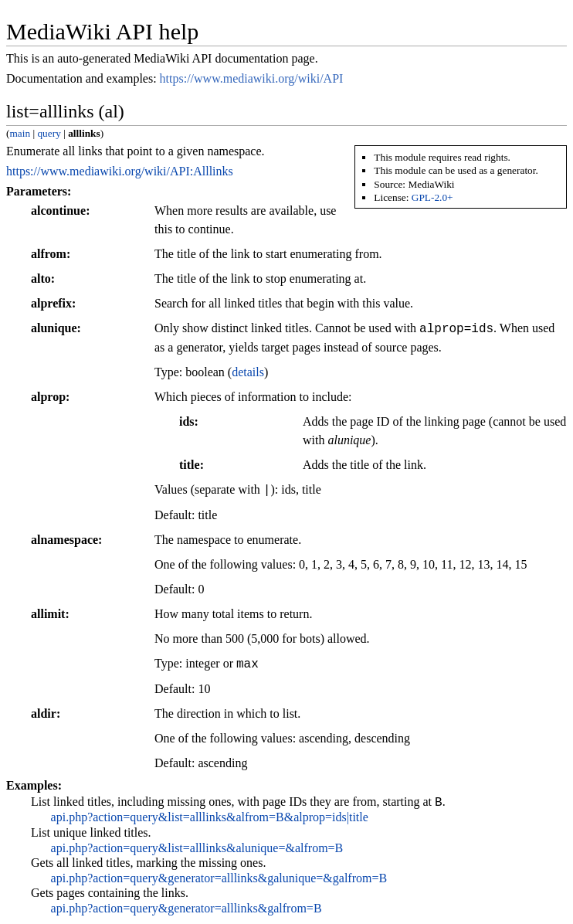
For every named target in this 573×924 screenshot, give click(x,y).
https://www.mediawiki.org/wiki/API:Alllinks (120, 171)
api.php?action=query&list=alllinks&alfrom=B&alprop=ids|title (210, 819)
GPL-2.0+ (432, 197)
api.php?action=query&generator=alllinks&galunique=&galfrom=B (219, 880)
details (248, 372)
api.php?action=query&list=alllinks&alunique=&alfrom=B (197, 850)
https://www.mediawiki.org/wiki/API (252, 78)
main (20, 133)
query (49, 133)
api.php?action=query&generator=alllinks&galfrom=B (186, 910)
